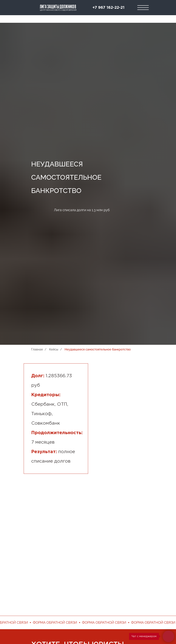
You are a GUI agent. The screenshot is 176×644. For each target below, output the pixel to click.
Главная (37, 349)
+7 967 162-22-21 (108, 8)
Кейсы (54, 349)
